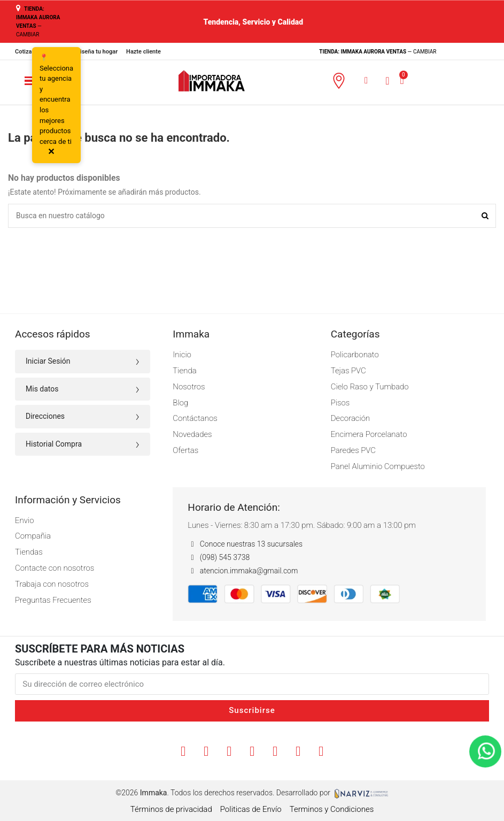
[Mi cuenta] (387, 80)
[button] (366, 80)
